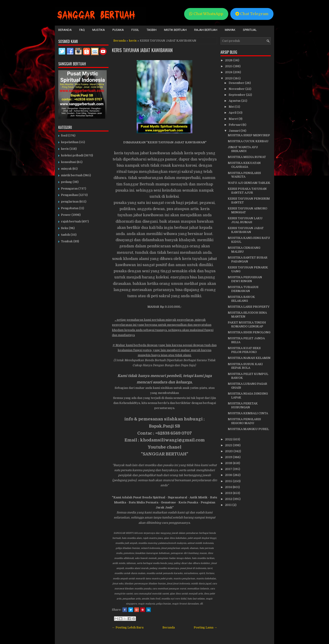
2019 (229, 457)
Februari (236, 125)
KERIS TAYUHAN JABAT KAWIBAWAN (142, 50)
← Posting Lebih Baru (128, 627)
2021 (229, 445)
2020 (229, 451)
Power (66, 215)
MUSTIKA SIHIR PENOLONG (249, 332)
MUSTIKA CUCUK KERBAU (248, 141)
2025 (229, 66)
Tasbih (152, 30)
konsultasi (69, 162)
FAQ (82, 30)
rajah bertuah (71, 221)
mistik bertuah (72, 175)
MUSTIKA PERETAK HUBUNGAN (243, 405)
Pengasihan (69, 195)
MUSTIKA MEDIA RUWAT (247, 157)
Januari (235, 131)
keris (133, 41)
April (233, 113)
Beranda (65, 30)
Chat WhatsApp (206, 14)
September (237, 95)
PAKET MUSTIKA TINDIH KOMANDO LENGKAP (247, 324)
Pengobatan (70, 208)
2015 (229, 481)
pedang (66, 182)
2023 (229, 78)
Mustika (99, 30)
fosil (64, 135)
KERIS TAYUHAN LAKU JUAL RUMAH (245, 220)
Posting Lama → (205, 627)
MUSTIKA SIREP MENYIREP (249, 135)
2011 (229, 505)
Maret (234, 119)
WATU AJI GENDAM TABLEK (249, 183)
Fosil (135, 30)
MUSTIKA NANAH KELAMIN (249, 358)
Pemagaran (69, 188)
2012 (229, 499)
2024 (229, 72)
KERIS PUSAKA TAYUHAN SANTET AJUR (247, 191)
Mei (232, 107)
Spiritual (250, 30)
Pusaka (118, 30)
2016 (229, 475)
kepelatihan (70, 142)
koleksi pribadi (72, 155)
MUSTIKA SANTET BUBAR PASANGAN (248, 259)
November (237, 89)
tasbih (65, 235)
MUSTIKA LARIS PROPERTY (249, 307)
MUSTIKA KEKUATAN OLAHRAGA (244, 165)
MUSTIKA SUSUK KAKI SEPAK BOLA (245, 366)
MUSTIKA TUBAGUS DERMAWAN (243, 289)
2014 (229, 487)
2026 (229, 60)
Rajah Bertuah (206, 30)
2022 (229, 439)
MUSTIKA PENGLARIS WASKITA (244, 175)
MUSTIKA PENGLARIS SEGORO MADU (244, 421)
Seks (65, 228)
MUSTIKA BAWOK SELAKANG (241, 299)
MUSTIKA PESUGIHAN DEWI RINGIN (245, 279)
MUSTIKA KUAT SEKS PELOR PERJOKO (244, 350)
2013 (229, 493)
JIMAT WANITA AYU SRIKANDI (243, 149)
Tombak (67, 241)
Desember (237, 83)
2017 (229, 469)
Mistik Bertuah (175, 30)
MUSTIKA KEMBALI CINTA (248, 413)
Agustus (235, 101)
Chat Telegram (252, 14)
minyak (66, 169)
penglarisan (70, 202)
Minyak (230, 30)
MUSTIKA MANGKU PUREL (248, 429)
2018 (229, 463)
